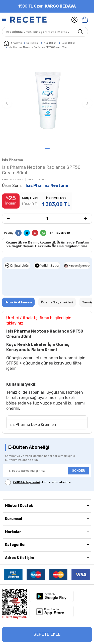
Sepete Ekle (47, 634)
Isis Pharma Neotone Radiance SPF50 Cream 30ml (38, 47)
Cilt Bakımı (33, 43)
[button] (47, 148)
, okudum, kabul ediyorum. (38, 482)
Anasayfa (13, 43)
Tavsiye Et (63, 233)
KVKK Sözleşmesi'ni (26, 482)
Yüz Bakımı (51, 43)
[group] (47, 100)
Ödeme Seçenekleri (57, 302)
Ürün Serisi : (35, 186)
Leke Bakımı (69, 43)
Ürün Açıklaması (18, 302)
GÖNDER (78, 471)
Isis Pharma (13, 160)
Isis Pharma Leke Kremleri (32, 425)
